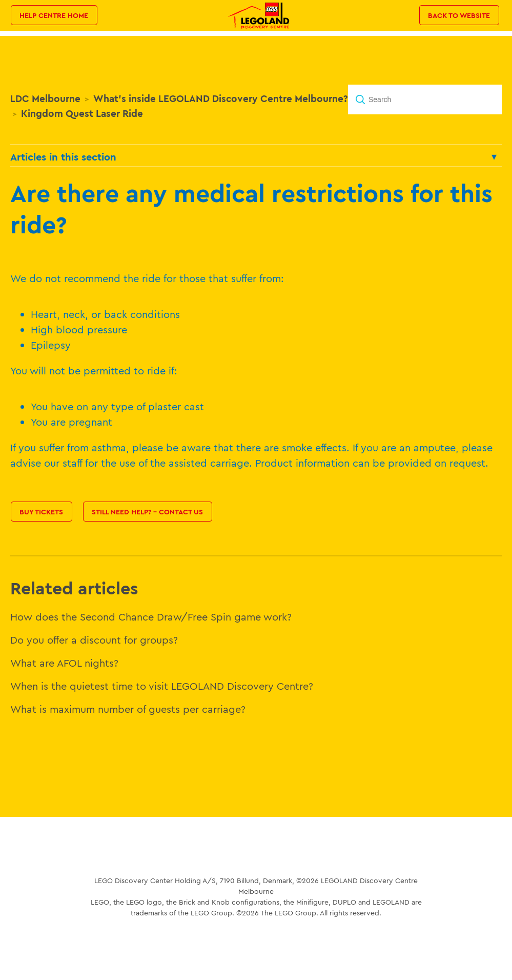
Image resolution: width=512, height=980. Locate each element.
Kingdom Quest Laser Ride (82, 113)
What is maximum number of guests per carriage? (128, 709)
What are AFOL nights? (64, 663)
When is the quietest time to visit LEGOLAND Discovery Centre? (162, 686)
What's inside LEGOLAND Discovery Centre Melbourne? (221, 98)
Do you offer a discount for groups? (94, 640)
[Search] (425, 99)
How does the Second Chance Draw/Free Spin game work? (151, 617)
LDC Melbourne (45, 98)
